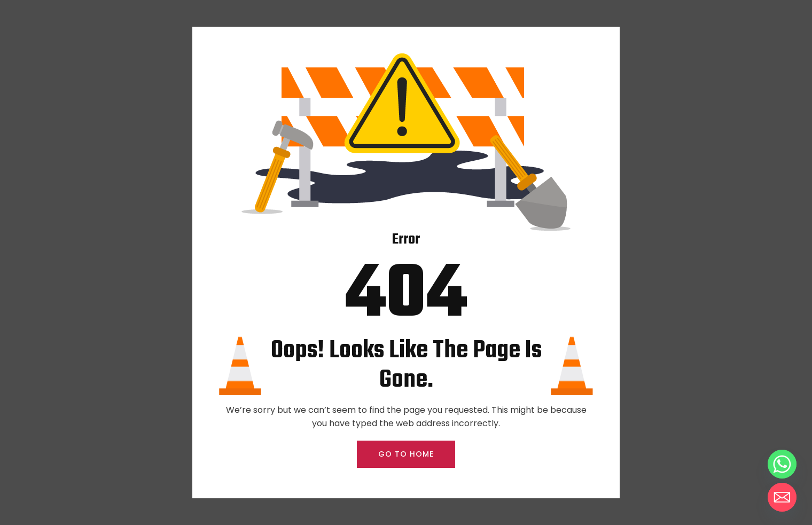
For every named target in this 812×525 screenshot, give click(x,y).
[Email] (782, 497)
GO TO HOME (406, 454)
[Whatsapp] (782, 464)
